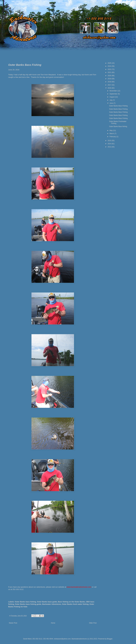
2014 (110, 144)
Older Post (93, 623)
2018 (110, 82)
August (112, 97)
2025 (110, 63)
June (111, 103)
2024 (110, 66)
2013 (110, 147)
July (111, 100)
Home (53, 623)
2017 (110, 85)
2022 (110, 69)
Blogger (110, 639)
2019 (110, 79)
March (112, 134)
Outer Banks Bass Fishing (118, 106)
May (111, 130)
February (113, 137)
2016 (110, 88)
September (114, 94)
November (113, 91)
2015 (110, 141)
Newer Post (13, 623)
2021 (110, 72)
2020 (110, 76)
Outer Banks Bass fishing (118, 126)
